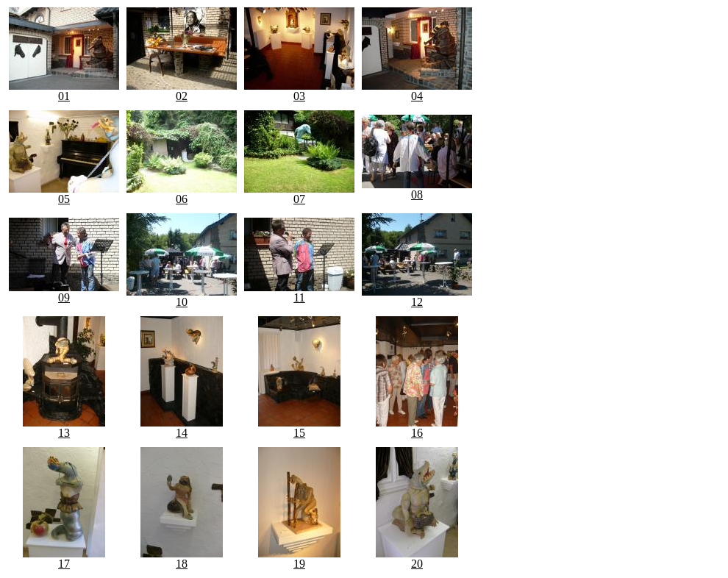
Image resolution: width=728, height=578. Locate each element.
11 (299, 292)
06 (182, 194)
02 (182, 91)
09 (64, 292)
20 (417, 559)
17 (64, 559)
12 (417, 297)
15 (299, 428)
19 (299, 559)
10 (182, 297)
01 (64, 91)
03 (299, 91)
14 (182, 428)
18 (182, 559)
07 (299, 194)
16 (417, 428)
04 (417, 91)
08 (417, 189)
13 (64, 428)
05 (64, 194)
